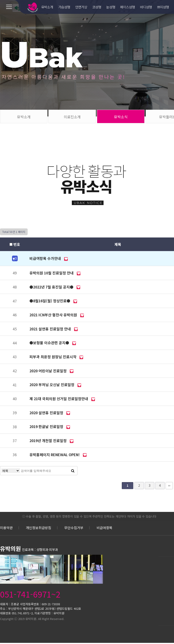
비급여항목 (104, 528)
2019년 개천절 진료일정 (48, 441)
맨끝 (169, 486)
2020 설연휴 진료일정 (47, 413)
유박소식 (121, 117)
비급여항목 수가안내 (46, 258)
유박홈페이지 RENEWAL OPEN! (55, 455)
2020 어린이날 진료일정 (48, 371)
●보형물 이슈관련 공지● (50, 343)
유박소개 (24, 117)
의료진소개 (72, 117)
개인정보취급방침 (39, 528)
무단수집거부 (74, 528)
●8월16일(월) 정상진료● (50, 301)
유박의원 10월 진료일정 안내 (52, 273)
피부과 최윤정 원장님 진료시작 (53, 357)
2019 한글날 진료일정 (47, 426)
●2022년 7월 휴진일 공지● (52, 287)
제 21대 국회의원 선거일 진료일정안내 (59, 399)
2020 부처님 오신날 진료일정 (52, 385)
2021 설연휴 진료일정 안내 (51, 329)
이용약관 (6, 528)
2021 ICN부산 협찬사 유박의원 (54, 315)
